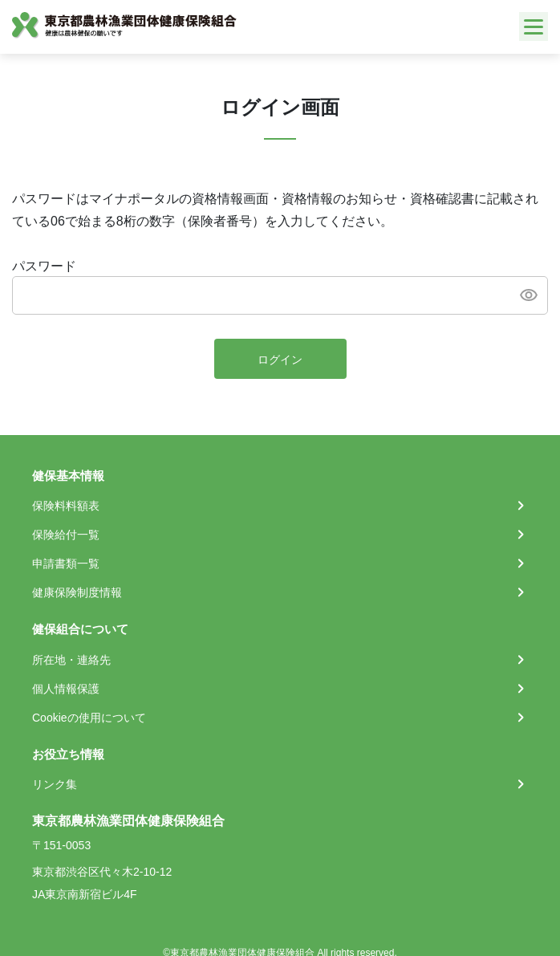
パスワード (44, 266)
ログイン (280, 360)
